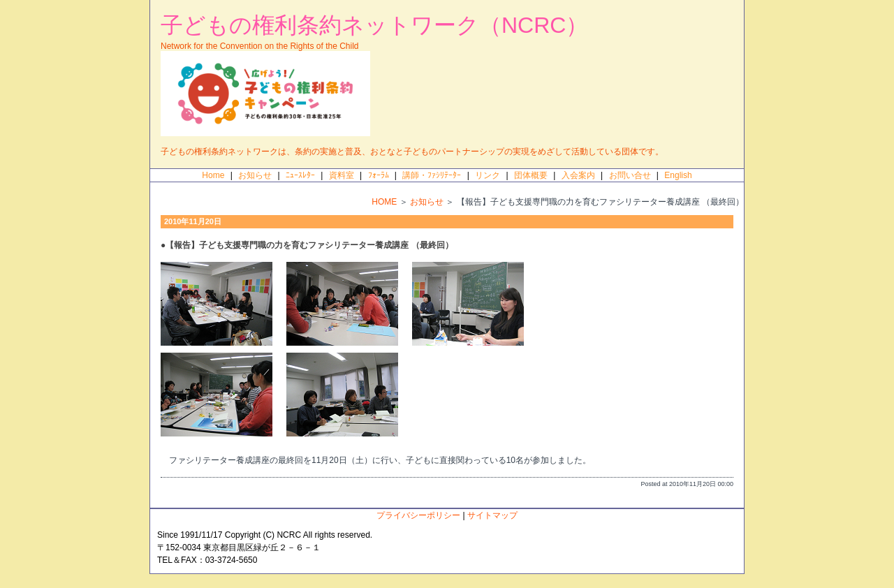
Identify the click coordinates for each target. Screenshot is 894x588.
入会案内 (578, 175)
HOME (384, 202)
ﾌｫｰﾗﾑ (379, 175)
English (678, 175)
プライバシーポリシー (418, 515)
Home (213, 175)
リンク (488, 175)
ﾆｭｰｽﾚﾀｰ (300, 175)
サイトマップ (492, 515)
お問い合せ (630, 175)
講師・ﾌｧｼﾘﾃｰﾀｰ (432, 175)
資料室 (342, 175)
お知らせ (255, 175)
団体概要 (531, 175)
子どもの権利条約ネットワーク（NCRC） (374, 25)
